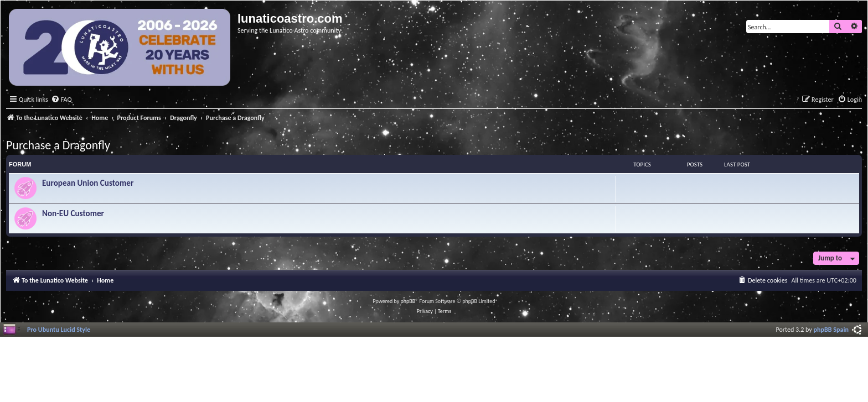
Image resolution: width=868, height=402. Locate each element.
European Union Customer (88, 183)
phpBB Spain (831, 329)
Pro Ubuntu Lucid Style (59, 329)
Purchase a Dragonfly (58, 145)
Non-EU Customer (73, 213)
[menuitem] (61, 100)
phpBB (408, 301)
